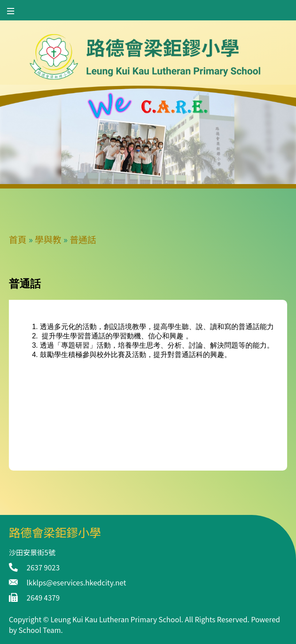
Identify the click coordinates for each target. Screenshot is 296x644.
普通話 (83, 239)
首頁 (18, 239)
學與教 (48, 239)
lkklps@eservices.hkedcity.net (76, 582)
